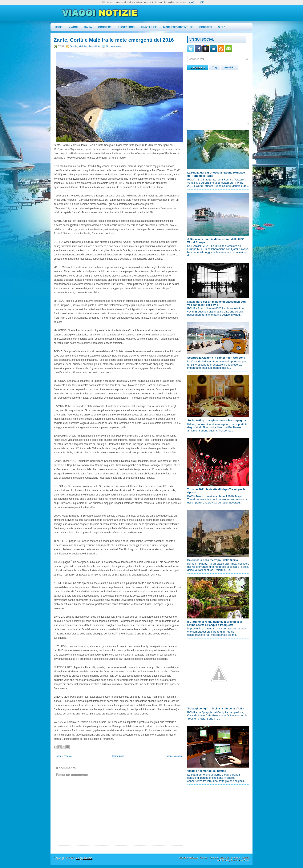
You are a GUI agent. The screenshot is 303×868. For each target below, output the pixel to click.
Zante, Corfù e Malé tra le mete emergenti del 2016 (114, 40)
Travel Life (149, 27)
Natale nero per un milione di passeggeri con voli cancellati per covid (216, 303)
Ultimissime (198, 68)
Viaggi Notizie (84, 858)
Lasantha (224, 858)
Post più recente (63, 756)
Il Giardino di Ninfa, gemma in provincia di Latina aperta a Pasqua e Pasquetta (215, 623)
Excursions (126, 27)
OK (202, 2)
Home (59, 27)
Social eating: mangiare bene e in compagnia (217, 420)
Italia (88, 27)
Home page (118, 756)
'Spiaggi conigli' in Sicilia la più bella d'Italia (216, 708)
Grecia (74, 47)
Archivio (229, 68)
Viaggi (73, 27)
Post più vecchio (173, 756)
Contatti (205, 27)
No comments (114, 47)
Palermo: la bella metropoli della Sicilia (213, 560)
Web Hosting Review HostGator (233, 860)
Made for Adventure (178, 27)
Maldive (83, 47)
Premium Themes (240, 858)
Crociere (105, 27)
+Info (192, 2)
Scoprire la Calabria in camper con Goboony (216, 358)
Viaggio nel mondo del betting (207, 771)
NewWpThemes (198, 858)
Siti (223, 26)
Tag (214, 68)
